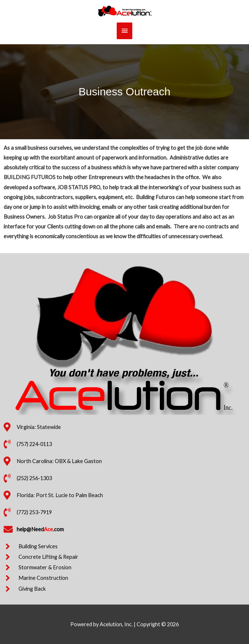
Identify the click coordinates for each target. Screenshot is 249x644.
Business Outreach (124, 92)
